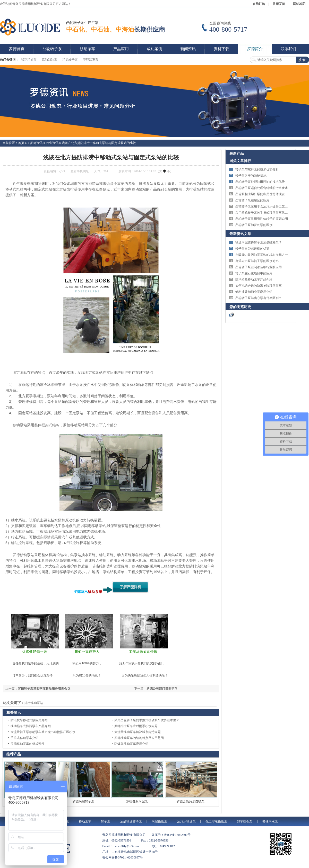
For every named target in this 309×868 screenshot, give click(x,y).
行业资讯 (52, 143)
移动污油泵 (29, 60)
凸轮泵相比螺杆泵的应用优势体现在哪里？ (265, 194)
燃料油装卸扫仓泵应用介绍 (254, 292)
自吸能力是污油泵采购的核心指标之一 (262, 255)
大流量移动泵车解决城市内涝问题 (138, 732)
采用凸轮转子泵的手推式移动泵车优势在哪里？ (147, 720)
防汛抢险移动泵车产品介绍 (254, 279)
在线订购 (259, 4)
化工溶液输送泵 (216, 821)
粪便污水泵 (270, 821)
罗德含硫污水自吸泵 (191, 801)
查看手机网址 (80, 171)
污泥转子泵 (70, 60)
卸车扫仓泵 (245, 821)
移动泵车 (95, 592)
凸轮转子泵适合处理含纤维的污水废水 (262, 188)
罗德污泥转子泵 (83, 801)
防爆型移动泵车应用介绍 (131, 744)
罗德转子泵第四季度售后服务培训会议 (44, 689)
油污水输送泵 (186, 821)
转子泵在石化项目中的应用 (254, 273)
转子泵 (106, 821)
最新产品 (237, 153)
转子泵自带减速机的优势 (252, 249)
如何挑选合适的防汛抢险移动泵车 (259, 286)
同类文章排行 (240, 161)
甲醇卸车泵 (91, 60)
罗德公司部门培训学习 (162, 689)
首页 (21, 143)
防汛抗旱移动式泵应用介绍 (29, 720)
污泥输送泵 (159, 821)
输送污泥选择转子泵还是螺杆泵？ (259, 242)
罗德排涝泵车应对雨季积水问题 (136, 726)
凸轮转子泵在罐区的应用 (252, 200)
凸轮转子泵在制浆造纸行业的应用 (259, 267)
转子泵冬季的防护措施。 (252, 176)
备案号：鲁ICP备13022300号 (171, 835)
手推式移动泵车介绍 (24, 738)
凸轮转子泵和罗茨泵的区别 (254, 225)
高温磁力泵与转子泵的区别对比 (257, 261)
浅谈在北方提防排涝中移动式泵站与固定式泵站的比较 (99, 143)
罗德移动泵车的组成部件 (28, 744)
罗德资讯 (36, 143)
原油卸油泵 (49, 60)
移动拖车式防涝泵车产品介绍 (31, 726)
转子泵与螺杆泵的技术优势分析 (257, 169)
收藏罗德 (279, 4)
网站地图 (299, 4)
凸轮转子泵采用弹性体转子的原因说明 (262, 219)
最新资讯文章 (240, 234)
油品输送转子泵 (131, 821)
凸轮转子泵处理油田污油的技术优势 (260, 182)
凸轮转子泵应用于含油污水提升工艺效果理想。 (268, 206)
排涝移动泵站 (34, 703)
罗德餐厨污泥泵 (137, 801)
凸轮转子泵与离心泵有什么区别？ (259, 298)
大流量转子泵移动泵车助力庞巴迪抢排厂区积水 (43, 732)
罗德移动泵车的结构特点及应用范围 (139, 738)
